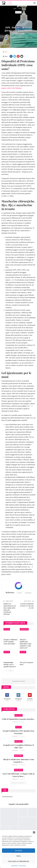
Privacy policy (22, 866)
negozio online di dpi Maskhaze (12, 88)
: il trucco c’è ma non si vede (27, 606)
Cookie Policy (15, 866)
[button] (34, 832)
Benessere (24, 629)
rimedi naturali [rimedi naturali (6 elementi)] (7, 797)
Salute (18, 12)
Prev (6, 671)
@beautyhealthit (22, 804)
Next (11, 671)
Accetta (18, 851)
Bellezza (19, 715)
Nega (19, 856)
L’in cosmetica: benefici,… (19, 719)
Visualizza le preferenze (19, 861)
